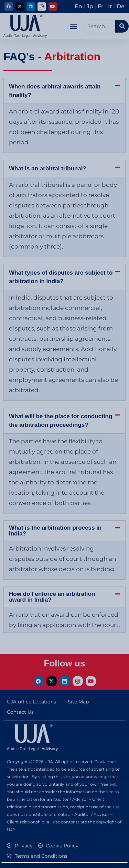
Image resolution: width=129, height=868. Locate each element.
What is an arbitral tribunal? (48, 168)
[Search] (122, 26)
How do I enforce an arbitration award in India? (52, 597)
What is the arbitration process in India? (55, 531)
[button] (73, 26)
